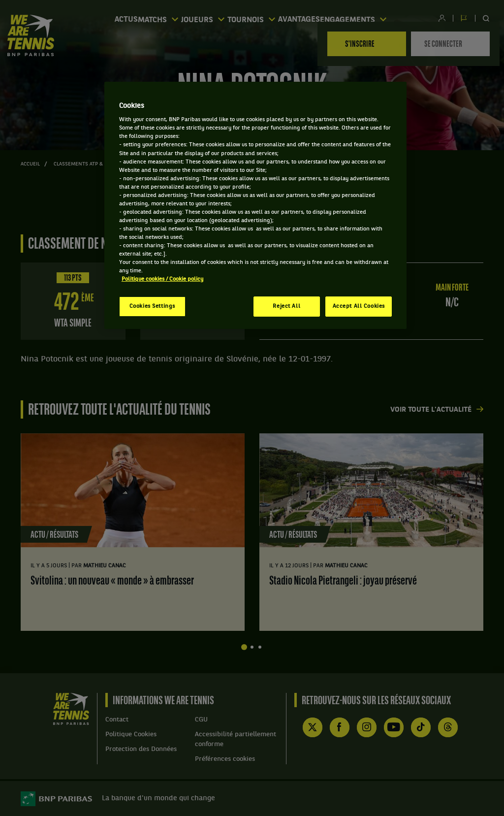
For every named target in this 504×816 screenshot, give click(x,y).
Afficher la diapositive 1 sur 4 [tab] (244, 647)
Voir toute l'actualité (431, 410)
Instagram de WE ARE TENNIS (367, 727)
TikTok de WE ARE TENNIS (421, 727)
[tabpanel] (133, 532)
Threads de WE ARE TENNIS (448, 727)
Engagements (364, 18)
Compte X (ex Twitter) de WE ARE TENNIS (313, 727)
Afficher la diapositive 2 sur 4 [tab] (252, 647)
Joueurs (206, 18)
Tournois (257, 18)
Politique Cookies (131, 734)
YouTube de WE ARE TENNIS (394, 727)
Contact (117, 720)
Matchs (159, 18)
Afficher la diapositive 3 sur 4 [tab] (260, 647)
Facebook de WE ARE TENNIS (340, 727)
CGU (201, 720)
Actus (120, 19)
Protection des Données (141, 749)
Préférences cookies (225, 759)
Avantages (306, 19)
